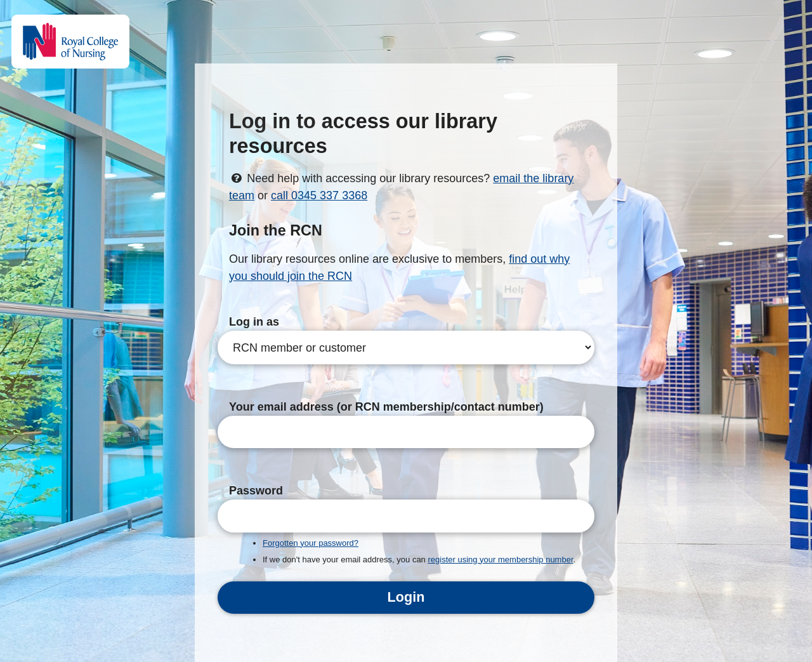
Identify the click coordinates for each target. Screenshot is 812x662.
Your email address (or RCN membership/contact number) (386, 407)
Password (256, 491)
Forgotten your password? (311, 543)
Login (406, 597)
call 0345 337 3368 (319, 195)
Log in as (254, 322)
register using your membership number (500, 559)
